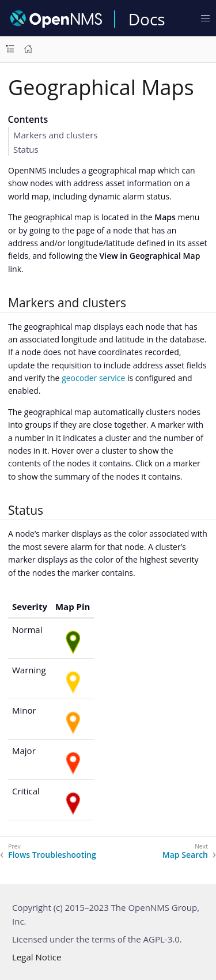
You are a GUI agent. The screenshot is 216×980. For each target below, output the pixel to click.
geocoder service (93, 378)
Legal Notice (37, 957)
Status (26, 149)
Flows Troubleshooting (52, 855)
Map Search (185, 855)
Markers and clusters (55, 135)
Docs (147, 19)
